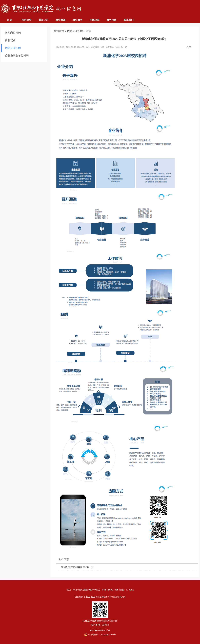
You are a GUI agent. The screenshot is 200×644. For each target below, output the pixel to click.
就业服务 (78, 20)
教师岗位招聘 (13, 33)
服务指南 (112, 20)
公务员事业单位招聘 (17, 56)
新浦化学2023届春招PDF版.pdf (77, 567)
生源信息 (95, 20)
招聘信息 (26, 20)
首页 (9, 20)
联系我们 (129, 20)
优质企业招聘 (13, 48)
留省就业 (10, 40)
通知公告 (43, 20)
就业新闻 (60, 20)
